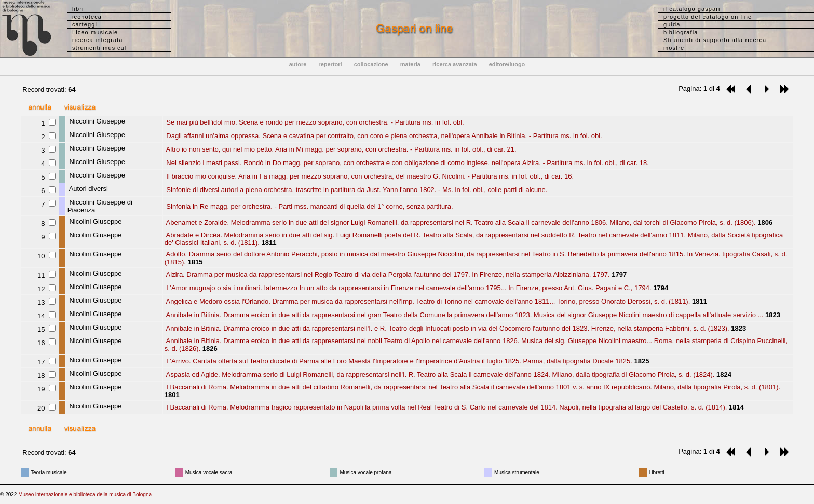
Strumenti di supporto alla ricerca (715, 40)
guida (672, 24)
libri (78, 9)
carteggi (85, 24)
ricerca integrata (98, 40)
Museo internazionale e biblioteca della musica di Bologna (85, 494)
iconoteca (87, 17)
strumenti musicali (100, 48)
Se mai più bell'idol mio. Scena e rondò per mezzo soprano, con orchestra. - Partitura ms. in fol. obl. (314, 122)
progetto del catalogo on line (708, 17)
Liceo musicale (95, 32)
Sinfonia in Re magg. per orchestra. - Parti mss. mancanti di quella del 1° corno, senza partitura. (309, 206)
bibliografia (681, 32)
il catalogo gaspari (692, 9)
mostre (674, 48)
